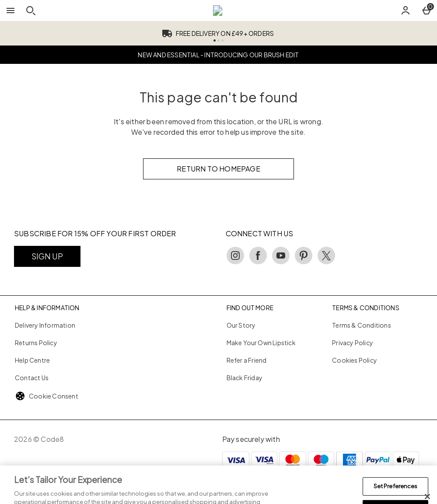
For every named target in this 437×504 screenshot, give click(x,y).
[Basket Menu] (427, 10)
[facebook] (258, 255)
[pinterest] (304, 255)
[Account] (406, 10)
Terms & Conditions (362, 325)
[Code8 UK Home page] (218, 10)
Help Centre (32, 360)
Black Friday (245, 378)
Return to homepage (218, 169)
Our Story (241, 325)
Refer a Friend (247, 360)
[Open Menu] (10, 10)
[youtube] (281, 255)
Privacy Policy (353, 343)
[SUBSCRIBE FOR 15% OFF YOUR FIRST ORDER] (47, 256)
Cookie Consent (54, 396)
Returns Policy (36, 343)
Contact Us (32, 378)
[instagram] (235, 255)
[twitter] (326, 255)
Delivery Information (45, 325)
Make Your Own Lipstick (261, 343)
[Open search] (31, 10)
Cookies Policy (355, 360)
